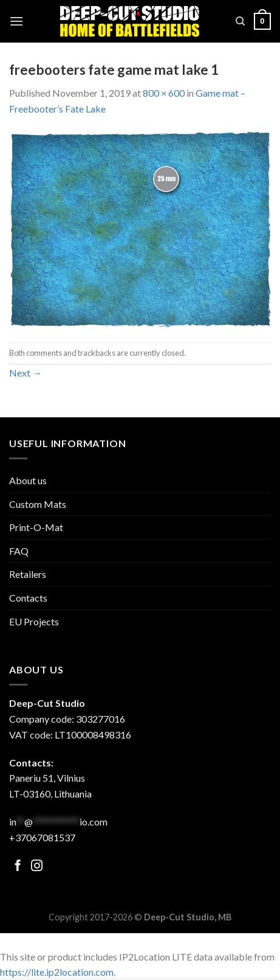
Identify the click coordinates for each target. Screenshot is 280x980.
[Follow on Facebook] (18, 867)
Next (26, 373)
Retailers (28, 574)
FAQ (19, 551)
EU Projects (34, 621)
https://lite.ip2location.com (57, 972)
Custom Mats (38, 504)
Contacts (28, 598)
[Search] (240, 21)
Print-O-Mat (36, 527)
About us (28, 480)
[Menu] (16, 21)
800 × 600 (164, 93)
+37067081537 (42, 837)
